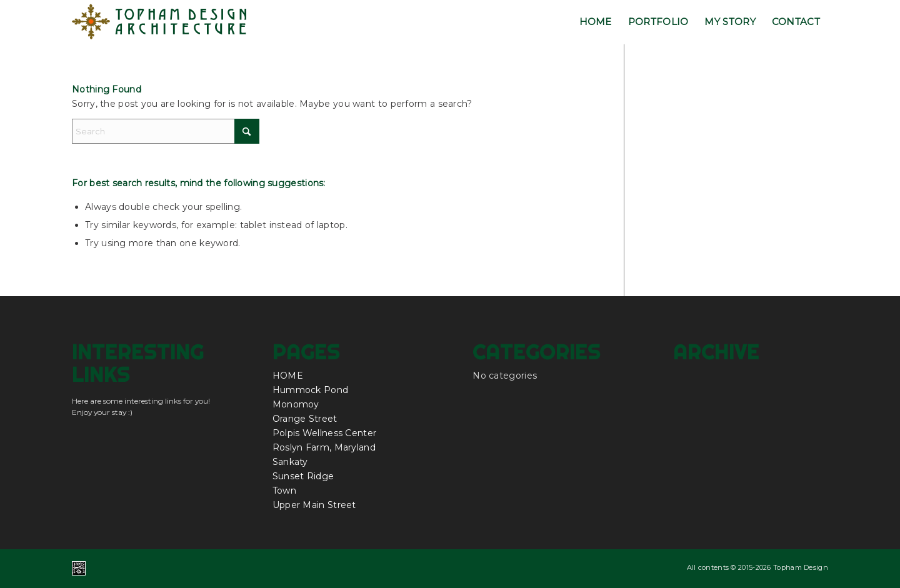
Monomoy (296, 404)
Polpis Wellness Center (325, 433)
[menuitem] (596, 22)
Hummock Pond (311, 390)
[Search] (166, 131)
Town (284, 491)
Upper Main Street (314, 505)
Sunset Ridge (303, 476)
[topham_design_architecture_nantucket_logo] (160, 22)
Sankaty (290, 462)
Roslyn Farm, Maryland (324, 447)
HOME (288, 376)
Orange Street (305, 419)
